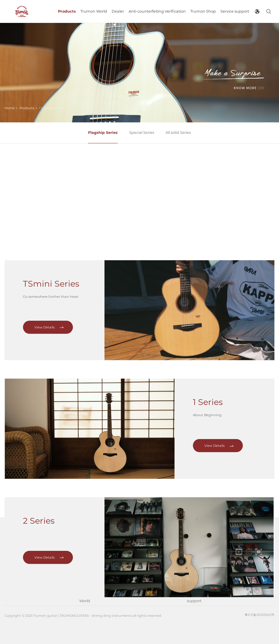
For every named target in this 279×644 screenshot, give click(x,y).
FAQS (192, 583)
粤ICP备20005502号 (259, 615)
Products (27, 108)
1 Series (208, 349)
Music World (85, 596)
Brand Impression (90, 560)
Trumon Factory (87, 578)
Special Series (142, 133)
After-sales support (196, 596)
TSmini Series (51, 188)
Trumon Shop (173, 560)
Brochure (196, 555)
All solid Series (178, 133)
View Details (44, 232)
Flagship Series (103, 133)
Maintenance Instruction (199, 569)
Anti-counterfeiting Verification (141, 565)
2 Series (39, 468)
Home (10, 108)
